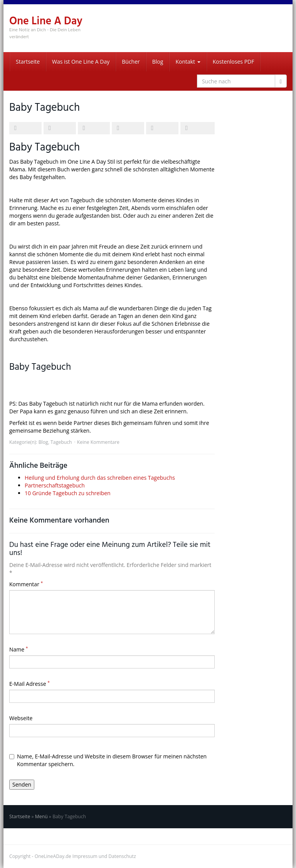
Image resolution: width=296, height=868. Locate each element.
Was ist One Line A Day (81, 62)
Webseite (21, 718)
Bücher (131, 62)
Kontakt (188, 62)
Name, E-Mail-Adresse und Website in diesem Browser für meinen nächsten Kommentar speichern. (108, 760)
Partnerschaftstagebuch (55, 485)
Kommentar (26, 584)
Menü (41, 816)
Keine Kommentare (98, 442)
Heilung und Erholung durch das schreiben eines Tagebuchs (100, 478)
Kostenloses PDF (234, 62)
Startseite (28, 62)
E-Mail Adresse (29, 684)
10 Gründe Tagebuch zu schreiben (68, 493)
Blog (158, 62)
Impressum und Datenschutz (104, 856)
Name (19, 649)
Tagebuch (61, 442)
